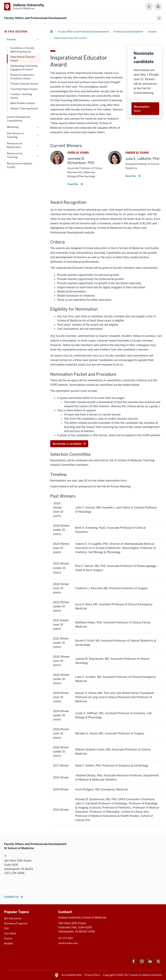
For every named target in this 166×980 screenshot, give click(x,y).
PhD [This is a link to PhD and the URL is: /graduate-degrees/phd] (6, 928)
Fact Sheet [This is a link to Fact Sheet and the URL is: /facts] (10, 934)
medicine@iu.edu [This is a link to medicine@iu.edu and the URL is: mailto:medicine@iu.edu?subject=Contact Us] (68, 943)
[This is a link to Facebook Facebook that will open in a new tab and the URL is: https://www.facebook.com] (134, 964)
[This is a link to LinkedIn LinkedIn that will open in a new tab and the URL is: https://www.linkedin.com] (150, 964)
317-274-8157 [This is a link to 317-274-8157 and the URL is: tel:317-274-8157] (66, 938)
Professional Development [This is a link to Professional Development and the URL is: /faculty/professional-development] (128, 32)
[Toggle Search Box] (158, 7)
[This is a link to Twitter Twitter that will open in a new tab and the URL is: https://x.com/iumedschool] (158, 964)
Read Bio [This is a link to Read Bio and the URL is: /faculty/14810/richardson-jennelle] (73, 184)
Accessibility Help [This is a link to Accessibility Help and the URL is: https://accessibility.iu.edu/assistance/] (72, 975)
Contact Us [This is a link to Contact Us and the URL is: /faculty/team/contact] (11, 897)
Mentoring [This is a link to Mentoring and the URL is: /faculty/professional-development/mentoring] (13, 127)
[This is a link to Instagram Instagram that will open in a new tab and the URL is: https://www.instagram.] (142, 964)
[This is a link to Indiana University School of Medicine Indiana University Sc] (24, 7)
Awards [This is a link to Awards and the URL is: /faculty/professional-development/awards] (152, 32)
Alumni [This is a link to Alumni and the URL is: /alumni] (8, 939)
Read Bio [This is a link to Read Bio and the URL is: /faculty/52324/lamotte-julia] (131, 176)
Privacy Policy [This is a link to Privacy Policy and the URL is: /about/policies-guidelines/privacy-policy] (92, 975)
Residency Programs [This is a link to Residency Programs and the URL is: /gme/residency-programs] (16, 923)
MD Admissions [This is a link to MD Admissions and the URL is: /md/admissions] (13, 918)
